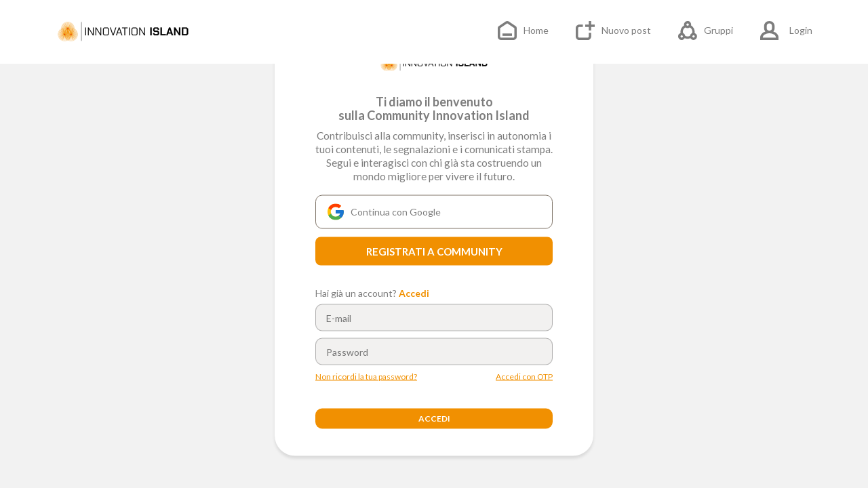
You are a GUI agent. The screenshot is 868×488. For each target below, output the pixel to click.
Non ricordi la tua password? (366, 377)
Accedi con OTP (524, 377)
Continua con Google (384, 212)
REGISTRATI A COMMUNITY (434, 251)
